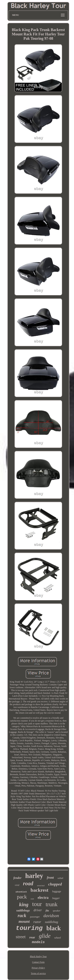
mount (24, 921)
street (21, 937)
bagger (56, 898)
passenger (35, 917)
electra (43, 898)
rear (32, 937)
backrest (40, 890)
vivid (17, 885)
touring (29, 928)
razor (37, 922)
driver (38, 910)
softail (60, 878)
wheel (58, 938)
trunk (52, 904)
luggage (57, 891)
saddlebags (23, 910)
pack (22, 897)
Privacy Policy (38, 968)
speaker (57, 911)
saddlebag (51, 922)
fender (18, 878)
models (38, 942)
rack (22, 916)
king (24, 904)
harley (34, 876)
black (54, 928)
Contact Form (38, 962)
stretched (41, 885)
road (28, 883)
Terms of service (38, 973)
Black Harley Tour (38, 956)
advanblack (21, 892)
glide (45, 936)
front (50, 878)
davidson (51, 916)
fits (47, 911)
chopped (55, 884)
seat (32, 899)
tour (37, 904)
